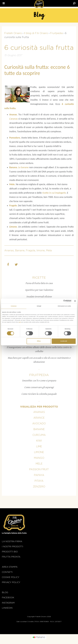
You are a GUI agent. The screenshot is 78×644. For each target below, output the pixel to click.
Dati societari (22, 622)
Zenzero (39, 487)
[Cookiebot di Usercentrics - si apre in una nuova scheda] (60, 301)
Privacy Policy (11, 582)
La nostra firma (12, 541)
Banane (20, 251)
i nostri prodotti (13, 547)
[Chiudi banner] (75, 301)
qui (20, 322)
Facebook (8, 598)
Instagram (8, 603)
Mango (39, 458)
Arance (39, 418)
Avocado (39, 424)
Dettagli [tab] (39, 306)
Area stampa (10, 567)
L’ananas (13, 119)
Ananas (9, 251)
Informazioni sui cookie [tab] (64, 306)
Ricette (39, 278)
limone (41, 251)
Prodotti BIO (10, 552)
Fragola (31, 251)
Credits (31, 622)
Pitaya (39, 481)
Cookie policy (11, 577)
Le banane (23, 167)
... (39, 369)
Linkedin (7, 608)
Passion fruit (39, 469)
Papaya (39, 475)
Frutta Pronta (11, 557)
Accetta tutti (64, 341)
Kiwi (39, 441)
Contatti (7, 572)
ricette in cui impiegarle (54, 193)
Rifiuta (39, 341)
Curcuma (39, 435)
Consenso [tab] (14, 306)
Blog (5, 592)
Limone (39, 452)
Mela (49, 251)
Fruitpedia (39, 375)
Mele (39, 464)
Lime (39, 447)
